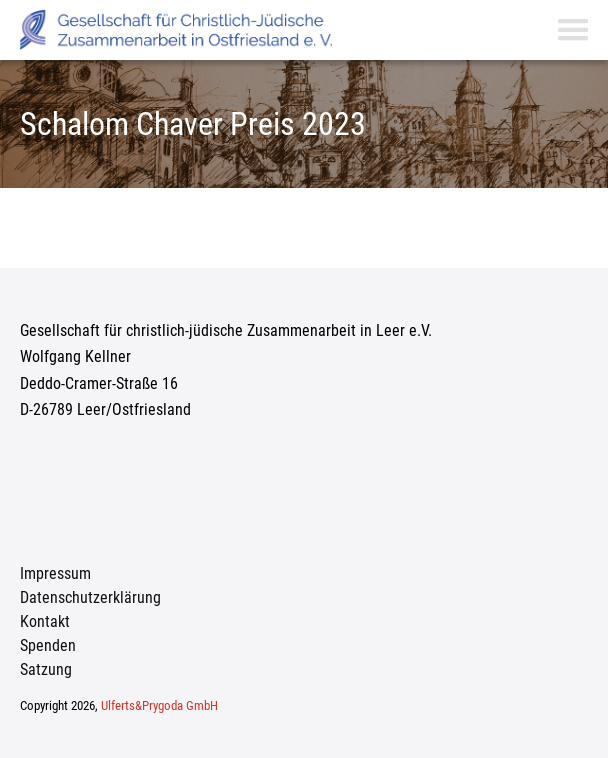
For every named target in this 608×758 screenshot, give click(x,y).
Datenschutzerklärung (90, 597)
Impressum (55, 573)
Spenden (48, 645)
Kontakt (45, 621)
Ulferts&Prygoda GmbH (159, 705)
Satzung (46, 669)
